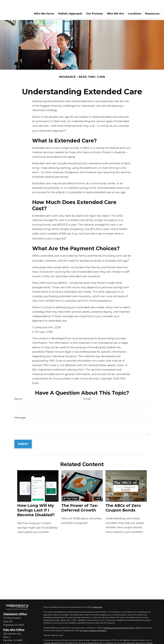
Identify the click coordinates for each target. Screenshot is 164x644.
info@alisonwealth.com (15, 636)
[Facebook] (5, 640)
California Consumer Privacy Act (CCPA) (119, 619)
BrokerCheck (97, 599)
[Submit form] (23, 435)
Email (87, 390)
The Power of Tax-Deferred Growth (80, 499)
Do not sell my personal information (93, 622)
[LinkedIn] (15, 640)
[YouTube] (20, 640)
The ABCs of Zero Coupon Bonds (123, 499)
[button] (44, 5)
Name (18, 390)
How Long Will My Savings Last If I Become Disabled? (36, 502)
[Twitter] (10, 640)
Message (20, 409)
